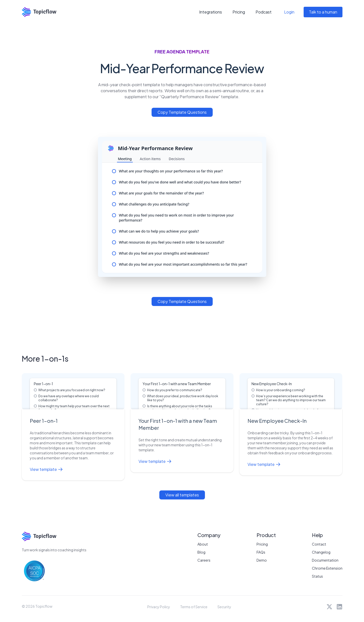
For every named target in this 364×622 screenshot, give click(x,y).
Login (289, 12)
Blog (201, 552)
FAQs (261, 552)
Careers (204, 560)
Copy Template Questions (182, 112)
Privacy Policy (159, 607)
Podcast (264, 12)
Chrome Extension (327, 568)
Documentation (325, 560)
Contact (319, 544)
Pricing (239, 12)
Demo (262, 560)
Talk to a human (323, 12)
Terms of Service (194, 607)
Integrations (211, 12)
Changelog (321, 552)
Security (224, 607)
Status (317, 576)
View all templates (182, 495)
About (203, 544)
